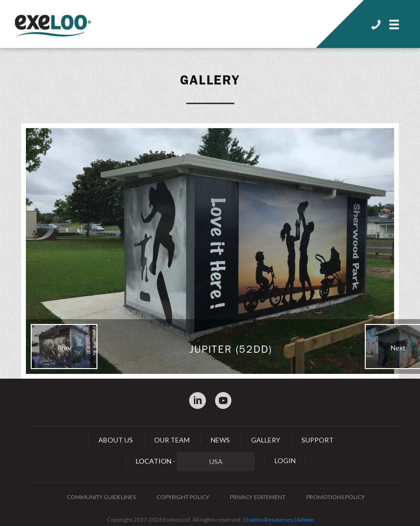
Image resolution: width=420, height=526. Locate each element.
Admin (305, 520)
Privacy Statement (258, 497)
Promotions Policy (336, 497)
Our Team (172, 440)
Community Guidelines (101, 497)
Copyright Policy (183, 497)
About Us (116, 440)
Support (318, 440)
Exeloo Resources (269, 520)
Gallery (210, 80)
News (220, 440)
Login (285, 460)
